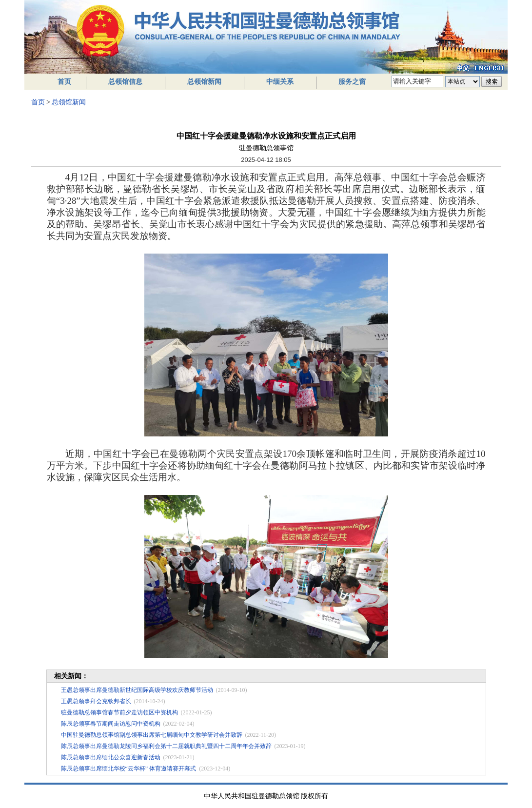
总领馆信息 (125, 82)
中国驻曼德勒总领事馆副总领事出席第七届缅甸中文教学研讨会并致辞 (152, 735)
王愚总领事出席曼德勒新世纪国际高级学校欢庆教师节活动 (137, 690)
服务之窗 (352, 82)
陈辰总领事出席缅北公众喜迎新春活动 (111, 757)
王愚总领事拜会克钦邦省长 (96, 701)
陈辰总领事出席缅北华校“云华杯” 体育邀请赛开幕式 (129, 769)
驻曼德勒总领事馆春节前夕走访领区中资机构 (119, 712)
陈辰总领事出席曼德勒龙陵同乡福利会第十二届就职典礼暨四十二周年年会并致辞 (166, 746)
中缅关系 (280, 82)
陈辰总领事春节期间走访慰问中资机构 (111, 724)
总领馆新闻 (204, 82)
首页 (64, 82)
